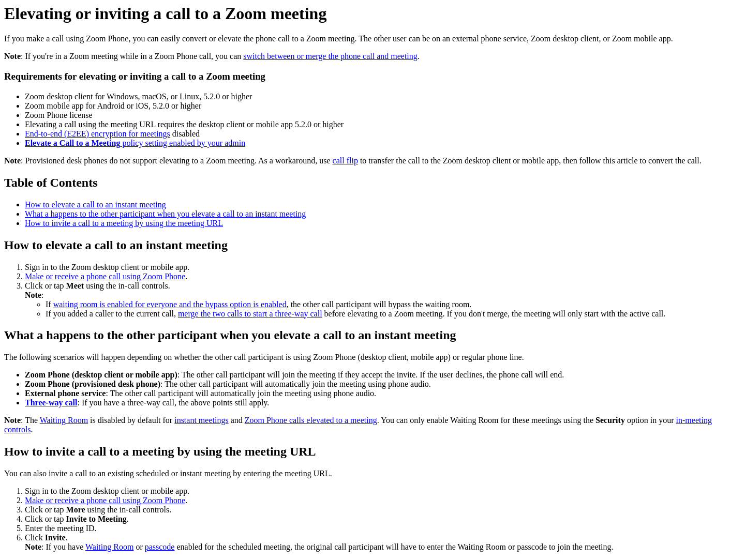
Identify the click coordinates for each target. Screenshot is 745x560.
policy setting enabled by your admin (135, 143)
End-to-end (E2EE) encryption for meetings (98, 134)
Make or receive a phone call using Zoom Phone (105, 276)
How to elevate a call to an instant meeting (95, 205)
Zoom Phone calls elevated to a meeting (311, 420)
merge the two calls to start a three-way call (250, 314)
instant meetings (201, 420)
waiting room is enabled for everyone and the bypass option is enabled (170, 304)
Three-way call (51, 403)
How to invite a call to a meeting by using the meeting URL (124, 223)
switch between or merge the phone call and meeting (330, 56)
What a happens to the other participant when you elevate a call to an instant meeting (165, 214)
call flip (345, 161)
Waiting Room (64, 420)
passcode (160, 547)
